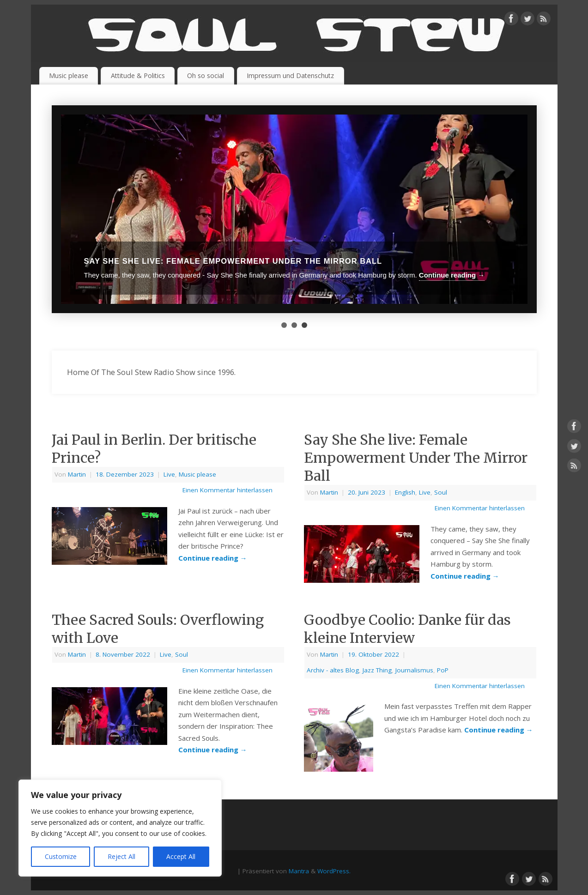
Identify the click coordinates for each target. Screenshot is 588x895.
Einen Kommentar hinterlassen (227, 490)
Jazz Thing (377, 670)
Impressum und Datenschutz (290, 76)
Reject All (121, 856)
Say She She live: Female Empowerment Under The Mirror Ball (416, 458)
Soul (441, 492)
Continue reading (213, 558)
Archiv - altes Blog (333, 670)
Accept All (181, 856)
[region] (120, 828)
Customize (61, 856)
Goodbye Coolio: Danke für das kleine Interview (407, 629)
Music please (69, 76)
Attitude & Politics (138, 76)
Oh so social (206, 76)
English (405, 492)
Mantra (299, 871)
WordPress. (334, 871)
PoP (443, 670)
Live (169, 474)
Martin (77, 474)
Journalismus (414, 670)
